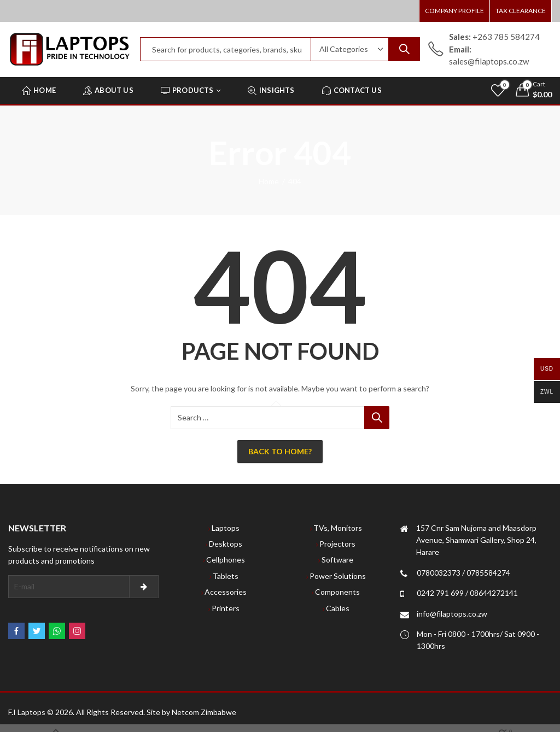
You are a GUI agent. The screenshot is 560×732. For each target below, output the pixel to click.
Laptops (226, 528)
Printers (226, 608)
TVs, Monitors (338, 528)
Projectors (337, 544)
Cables (338, 608)
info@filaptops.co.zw (452, 614)
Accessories (226, 592)
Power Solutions (338, 576)
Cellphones (226, 560)
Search (404, 49)
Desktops (226, 544)
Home (269, 181)
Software (337, 560)
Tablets (226, 576)
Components (337, 592)
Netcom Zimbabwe (204, 712)
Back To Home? (280, 451)
